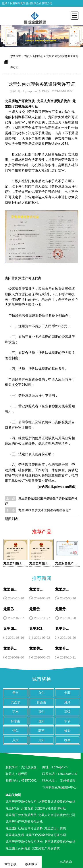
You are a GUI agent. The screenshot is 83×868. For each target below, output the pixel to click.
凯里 (67, 740)
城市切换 (42, 679)
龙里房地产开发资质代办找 (24, 822)
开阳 (41, 740)
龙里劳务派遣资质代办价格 (57, 802)
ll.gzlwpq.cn (30, 91)
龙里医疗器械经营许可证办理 (46, 835)
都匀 (41, 712)
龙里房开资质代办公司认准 (24, 842)
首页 (27, 56)
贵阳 (41, 721)
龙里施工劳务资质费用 (21, 815)
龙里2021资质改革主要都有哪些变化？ (45, 510)
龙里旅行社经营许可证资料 (24, 828)
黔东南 (15, 721)
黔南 (41, 730)
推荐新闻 (42, 578)
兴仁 (41, 693)
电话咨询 (62, 862)
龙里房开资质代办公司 (21, 802)
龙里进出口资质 (55, 828)
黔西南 (41, 702)
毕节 (67, 721)
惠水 (15, 712)
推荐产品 (42, 532)
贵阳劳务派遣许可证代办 (23, 278)
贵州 (15, 693)
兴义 (15, 740)
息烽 (67, 702)
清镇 (67, 712)
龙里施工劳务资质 (18, 848)
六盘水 (15, 702)
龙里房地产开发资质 (20, 101)
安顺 (67, 693)
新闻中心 (38, 56)
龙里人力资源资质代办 (54, 101)
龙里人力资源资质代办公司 (57, 815)
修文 (67, 730)
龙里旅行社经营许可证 (50, 808)
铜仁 (15, 730)
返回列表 (12, 519)
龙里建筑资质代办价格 (60, 842)
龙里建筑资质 (15, 835)
